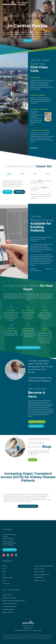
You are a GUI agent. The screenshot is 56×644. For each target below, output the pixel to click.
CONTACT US (10, 550)
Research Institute (8, 612)
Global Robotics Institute (10, 604)
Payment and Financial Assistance (44, 566)
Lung (47, 174)
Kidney (9, 174)
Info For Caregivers (40, 572)
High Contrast (37, 630)
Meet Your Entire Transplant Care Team (28, 348)
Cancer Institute (7, 595)
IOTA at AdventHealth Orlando (28, 506)
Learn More (34, 148)
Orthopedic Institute (8, 609)
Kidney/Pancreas (7, 578)
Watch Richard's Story (36, 426)
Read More (33, 460)
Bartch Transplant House (41, 575)
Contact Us (28, 40)
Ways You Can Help (40, 580)
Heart (22, 174)
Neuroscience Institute (9, 607)
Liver (35, 174)
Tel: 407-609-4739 (8, 541)
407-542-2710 (41, 269)
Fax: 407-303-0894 (8, 545)
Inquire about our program (19, 192)
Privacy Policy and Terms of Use (23, 630)
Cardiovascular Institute (9, 598)
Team (4, 580)
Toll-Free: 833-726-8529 (9, 543)
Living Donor (6, 583)
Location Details (39, 578)
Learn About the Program (37, 422)
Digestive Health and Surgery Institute (14, 601)
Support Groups (39, 569)
